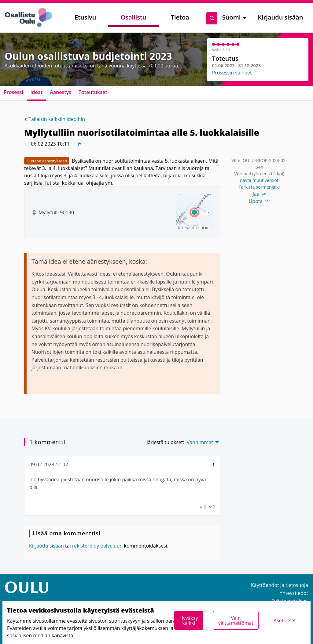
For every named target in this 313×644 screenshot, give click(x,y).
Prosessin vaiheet (232, 73)
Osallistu (133, 17)
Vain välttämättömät (236, 620)
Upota (259, 201)
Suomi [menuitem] (232, 17)
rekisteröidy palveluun (98, 546)
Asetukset (285, 620)
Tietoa (180, 17)
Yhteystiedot (294, 593)
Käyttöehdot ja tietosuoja (280, 585)
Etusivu (85, 17)
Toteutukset (93, 92)
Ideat (37, 92)
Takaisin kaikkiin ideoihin (55, 119)
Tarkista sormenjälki (259, 187)
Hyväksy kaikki (189, 620)
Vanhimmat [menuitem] (200, 442)
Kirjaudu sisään (280, 17)
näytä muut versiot (259, 180)
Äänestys (61, 92)
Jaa (259, 194)
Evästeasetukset (290, 601)
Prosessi (13, 92)
